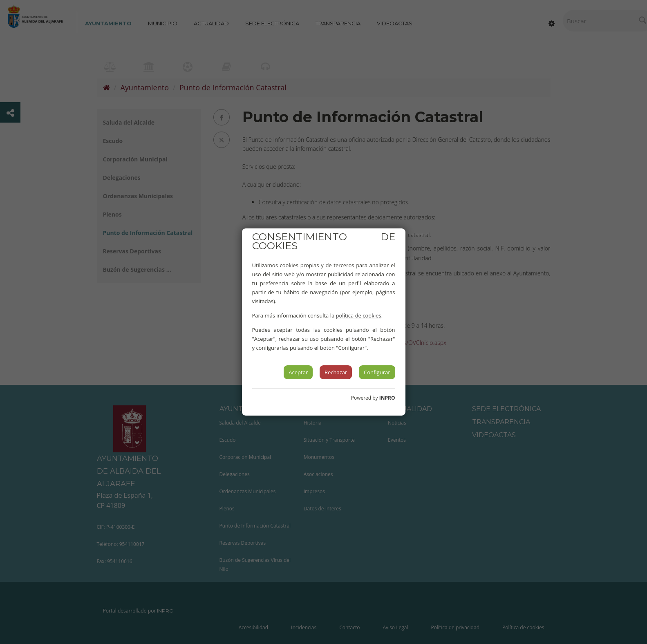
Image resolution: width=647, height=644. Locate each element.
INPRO (387, 398)
